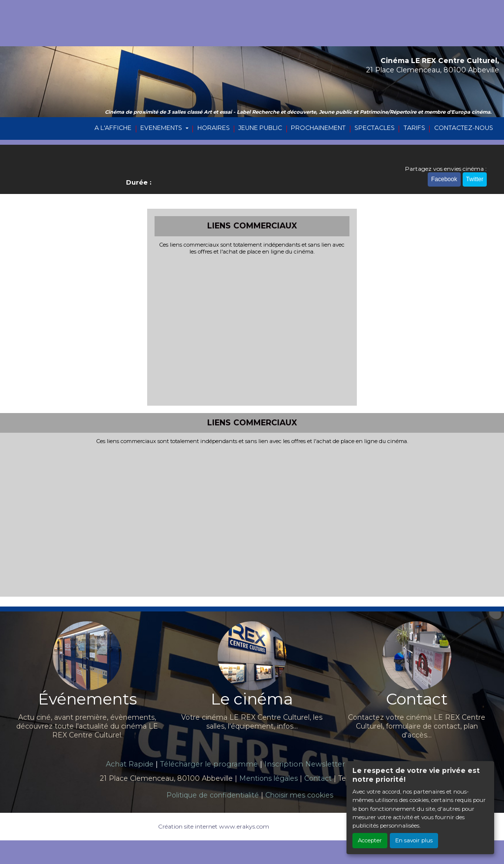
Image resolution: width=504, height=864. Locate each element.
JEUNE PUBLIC (260, 128)
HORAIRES (214, 128)
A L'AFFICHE (113, 128)
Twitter (475, 179)
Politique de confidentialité (213, 795)
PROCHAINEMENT (318, 128)
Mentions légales (268, 778)
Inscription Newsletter (305, 764)
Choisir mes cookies (299, 795)
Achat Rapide (130, 764)
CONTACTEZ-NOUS (464, 128)
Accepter (370, 840)
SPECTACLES (375, 128)
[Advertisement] (252, 329)
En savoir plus (414, 840)
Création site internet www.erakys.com (214, 826)
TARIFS (414, 128)
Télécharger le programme (209, 764)
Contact (318, 778)
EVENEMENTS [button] (162, 128)
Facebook (444, 179)
